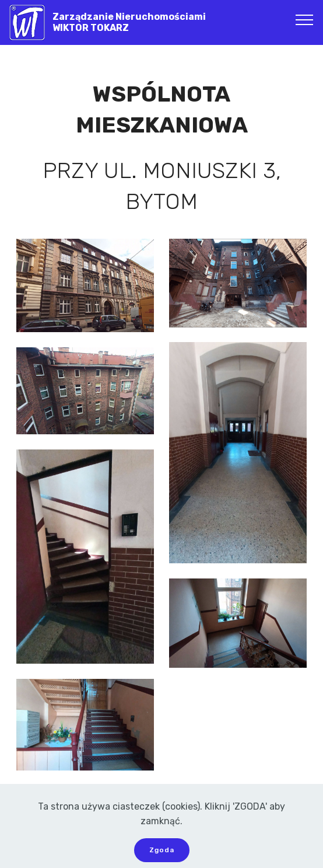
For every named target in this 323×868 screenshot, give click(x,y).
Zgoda (162, 850)
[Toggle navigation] (305, 19)
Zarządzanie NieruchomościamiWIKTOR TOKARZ (129, 22)
